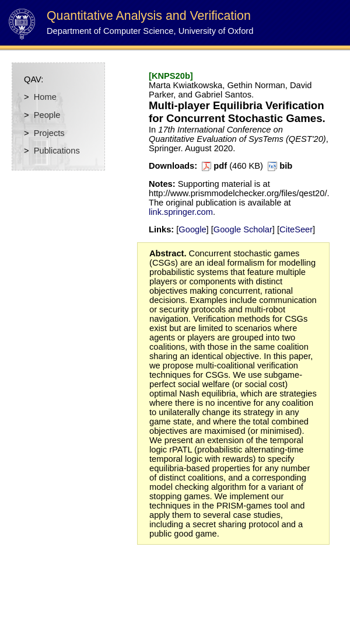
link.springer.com (181, 212)
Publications (57, 151)
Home (45, 97)
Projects (49, 133)
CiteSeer (296, 229)
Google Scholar (243, 229)
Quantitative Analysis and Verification (149, 16)
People (47, 115)
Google (192, 229)
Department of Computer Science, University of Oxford (150, 31)
